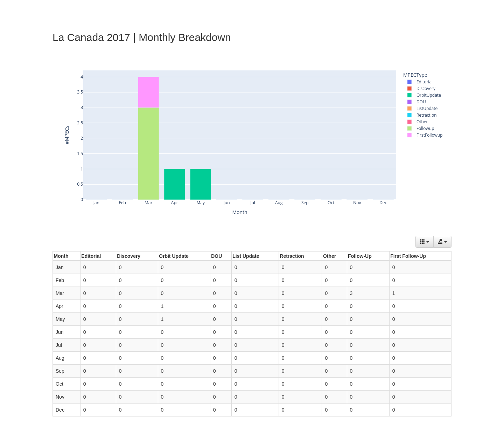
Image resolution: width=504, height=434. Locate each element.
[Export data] (442, 242)
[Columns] (425, 242)
